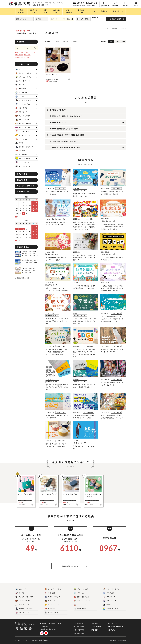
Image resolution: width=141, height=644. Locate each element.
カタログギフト (22, 613)
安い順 (66, 41)
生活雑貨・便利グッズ (24, 609)
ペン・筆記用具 (22, 605)
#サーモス (27, 55)
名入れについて (79, 627)
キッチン (20, 593)
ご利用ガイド (112, 630)
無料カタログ (105, 6)
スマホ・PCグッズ (52, 597)
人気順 (57, 41)
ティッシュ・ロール (82, 601)
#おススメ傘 (19, 55)
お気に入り (115, 6)
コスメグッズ (109, 597)
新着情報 (95, 630)
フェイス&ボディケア (24, 597)
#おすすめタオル (30, 52)
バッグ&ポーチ (51, 609)
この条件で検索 (36, 48)
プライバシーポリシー (22, 640)
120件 (123, 41)
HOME (107, 28)
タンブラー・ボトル (53, 589)
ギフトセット (80, 593)
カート (136, 6)
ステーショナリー (81, 605)
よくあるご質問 (79, 633)
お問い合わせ (96, 627)
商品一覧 (114, 28)
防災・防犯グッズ (81, 597)
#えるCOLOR (19, 52)
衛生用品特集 (80, 609)
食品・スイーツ (51, 601)
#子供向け (27, 57)
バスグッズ (108, 593)
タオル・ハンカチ (111, 601)
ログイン (126, 6)
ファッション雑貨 (23, 601)
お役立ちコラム (113, 623)
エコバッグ (21, 589)
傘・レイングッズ (52, 605)
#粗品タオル (19, 57)
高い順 (75, 41)
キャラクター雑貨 (110, 609)
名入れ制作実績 (79, 630)
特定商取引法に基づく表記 (40, 640)
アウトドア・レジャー (112, 589)
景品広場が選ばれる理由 (116, 627)
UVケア (107, 605)
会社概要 (95, 623)
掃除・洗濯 (50, 593)
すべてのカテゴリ (23, 166)
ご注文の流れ (78, 623)
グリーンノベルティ (82, 589)
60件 (117, 41)
